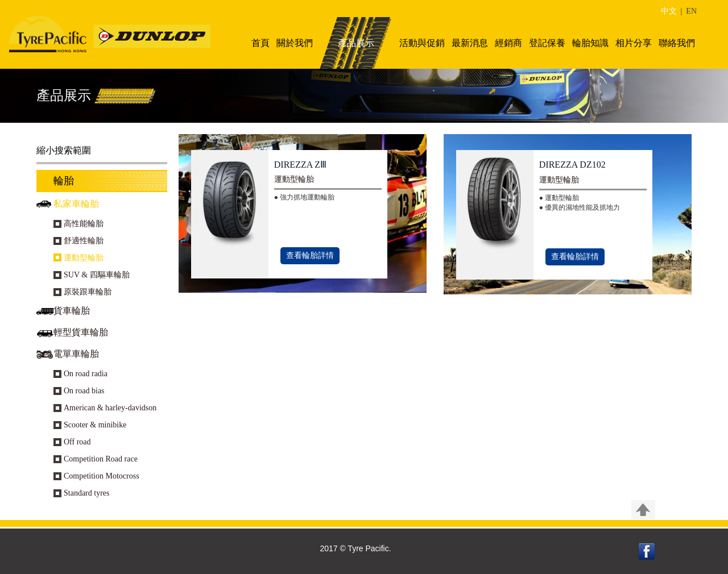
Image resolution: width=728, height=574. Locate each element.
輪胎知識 (590, 43)
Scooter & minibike (95, 425)
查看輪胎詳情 (310, 255)
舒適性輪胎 (84, 241)
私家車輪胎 (76, 204)
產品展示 (356, 43)
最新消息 (470, 43)
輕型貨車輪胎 (81, 332)
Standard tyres (86, 493)
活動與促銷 (422, 43)
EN (691, 11)
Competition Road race (101, 459)
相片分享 (634, 43)
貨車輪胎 (72, 311)
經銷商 (508, 43)
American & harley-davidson (110, 408)
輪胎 (64, 181)
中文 (669, 11)
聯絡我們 (677, 43)
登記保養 (547, 43)
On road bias (84, 391)
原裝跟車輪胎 (88, 292)
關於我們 (295, 43)
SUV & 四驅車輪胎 (97, 275)
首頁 (260, 43)
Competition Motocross (102, 476)
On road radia (86, 374)
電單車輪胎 (76, 354)
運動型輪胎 (84, 258)
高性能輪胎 (84, 224)
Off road (77, 442)
